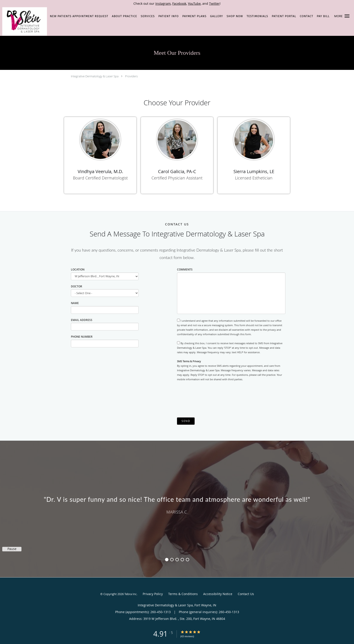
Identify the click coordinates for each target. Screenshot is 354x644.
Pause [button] (12, 549)
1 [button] (167, 560)
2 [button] (172, 560)
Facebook (179, 3)
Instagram (163, 3)
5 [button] (187, 560)
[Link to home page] (23, 21)
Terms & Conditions (183, 594)
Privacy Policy (153, 594)
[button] (347, 16)
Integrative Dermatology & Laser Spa (95, 76)
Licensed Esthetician (254, 178)
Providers (131, 76)
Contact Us (246, 594)
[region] (177, 504)
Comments (185, 269)
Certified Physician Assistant (177, 178)
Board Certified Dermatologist (100, 178)
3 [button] (177, 560)
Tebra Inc (130, 594)
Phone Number (82, 337)
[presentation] (211, 399)
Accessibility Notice (218, 594)
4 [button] (182, 560)
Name (75, 303)
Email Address (82, 320)
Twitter (214, 3)
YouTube (194, 3)
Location (78, 269)
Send (186, 421)
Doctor (77, 286)
